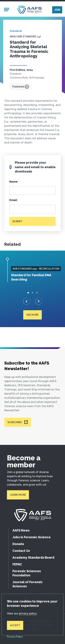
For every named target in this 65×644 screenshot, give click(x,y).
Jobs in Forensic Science (32, 537)
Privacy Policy (15, 637)
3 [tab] (37, 293)
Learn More (18, 495)
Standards (16, 31)
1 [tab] (28, 293)
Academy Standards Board (33, 557)
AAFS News (21, 530)
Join (57, 10)
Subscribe (15, 422)
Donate (18, 544)
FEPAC (17, 564)
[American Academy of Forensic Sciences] (29, 10)
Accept (15, 625)
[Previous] (27, 301)
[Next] (38, 301)
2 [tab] (32, 293)
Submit (18, 221)
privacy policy (28, 613)
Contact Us (21, 551)
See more (32, 315)
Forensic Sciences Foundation (27, 573)
